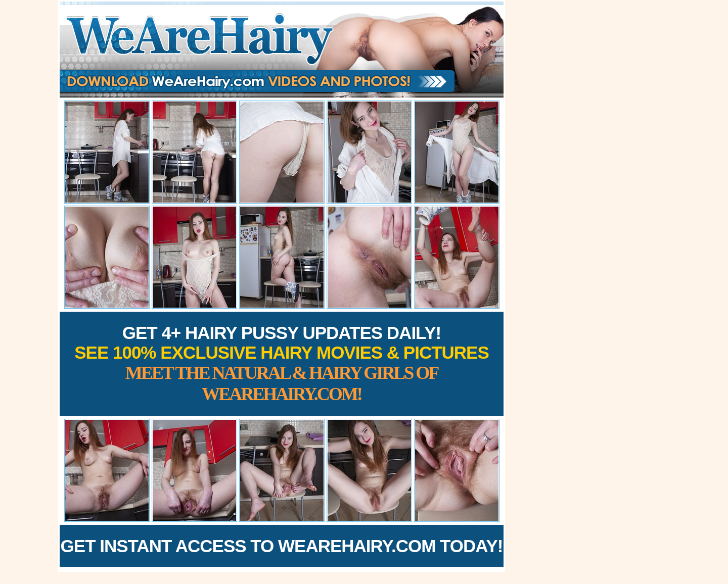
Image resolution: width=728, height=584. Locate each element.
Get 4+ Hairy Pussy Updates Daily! (282, 363)
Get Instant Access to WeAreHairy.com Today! (282, 546)
